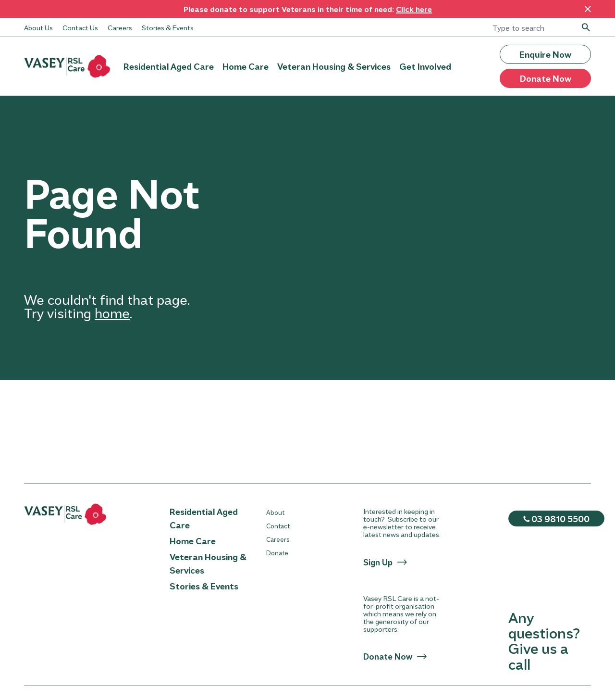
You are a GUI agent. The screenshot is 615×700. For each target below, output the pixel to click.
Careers (120, 27)
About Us (38, 27)
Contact (278, 526)
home (112, 313)
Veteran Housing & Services (334, 66)
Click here (414, 9)
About (275, 512)
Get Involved (425, 66)
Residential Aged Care (169, 66)
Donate (277, 553)
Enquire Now (545, 54)
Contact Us (80, 27)
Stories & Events (168, 27)
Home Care (246, 66)
